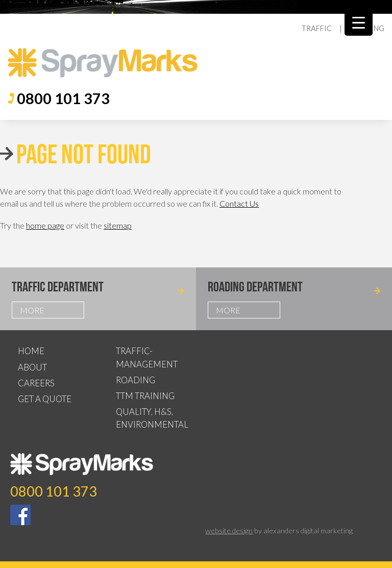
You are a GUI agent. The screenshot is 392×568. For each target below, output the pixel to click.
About (32, 367)
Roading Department (255, 287)
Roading (136, 380)
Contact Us (239, 203)
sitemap (118, 225)
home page (45, 225)
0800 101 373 (63, 98)
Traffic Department (58, 287)
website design (229, 530)
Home (31, 351)
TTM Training (145, 396)
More (32, 310)
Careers (36, 383)
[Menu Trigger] (359, 22)
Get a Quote (45, 399)
